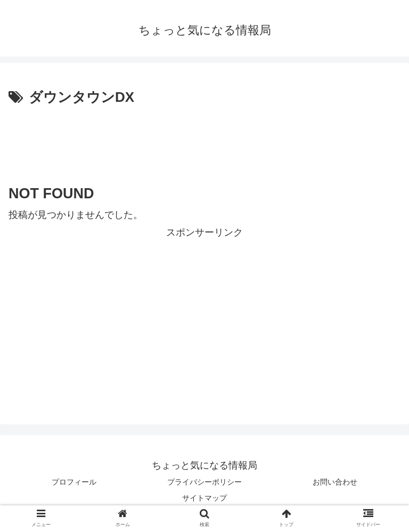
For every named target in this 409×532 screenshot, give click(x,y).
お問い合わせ (335, 482)
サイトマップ (204, 498)
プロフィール (74, 482)
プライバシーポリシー (204, 482)
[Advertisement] (204, 139)
